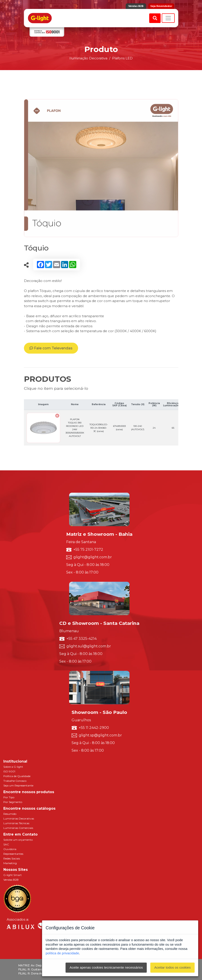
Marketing (10, 863)
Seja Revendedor (161, 6)
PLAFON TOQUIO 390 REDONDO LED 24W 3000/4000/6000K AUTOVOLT (75, 428)
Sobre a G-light (13, 767)
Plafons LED (122, 58)
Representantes (13, 854)
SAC (6, 844)
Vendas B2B (136, 6)
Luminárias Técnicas (16, 823)
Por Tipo (9, 797)
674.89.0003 (119, 428)
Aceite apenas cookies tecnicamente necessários (106, 967)
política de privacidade (62, 953)
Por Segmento (13, 802)
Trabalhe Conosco (15, 781)
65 (173, 428)
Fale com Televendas (51, 348)
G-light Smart (13, 875)
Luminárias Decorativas (19, 818)
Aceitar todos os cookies (173, 967)
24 (154, 428)
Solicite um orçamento (18, 840)
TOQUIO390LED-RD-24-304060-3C (99, 428)
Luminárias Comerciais (18, 828)
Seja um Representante (18, 785)
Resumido (10, 814)
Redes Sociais (12, 858)
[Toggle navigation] (168, 18)
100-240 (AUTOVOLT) (138, 428)
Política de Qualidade (17, 776)
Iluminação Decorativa (88, 58)
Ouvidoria (10, 849)
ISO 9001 (9, 771)
